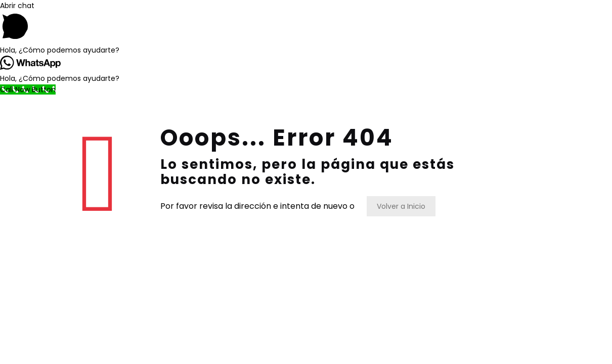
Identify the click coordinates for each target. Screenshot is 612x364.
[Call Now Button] (28, 89)
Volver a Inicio (401, 206)
